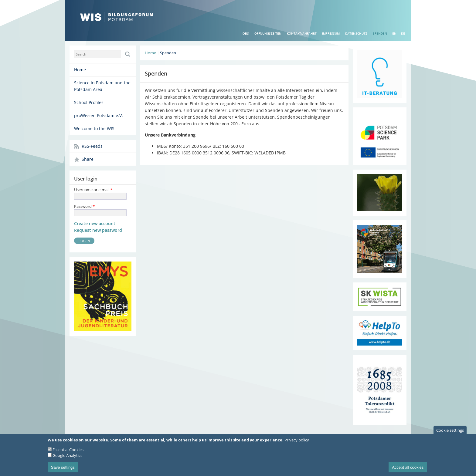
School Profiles (89, 102)
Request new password (98, 230)
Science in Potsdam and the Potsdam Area (102, 86)
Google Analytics (67, 458)
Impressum (331, 33)
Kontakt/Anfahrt (302, 33)
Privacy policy (297, 443)
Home (80, 70)
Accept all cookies (408, 470)
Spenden (380, 33)
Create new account (95, 223)
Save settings (63, 470)
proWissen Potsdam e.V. (99, 115)
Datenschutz (356, 33)
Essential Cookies (68, 453)
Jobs (245, 33)
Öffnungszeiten (268, 33)
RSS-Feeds (92, 146)
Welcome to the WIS (94, 128)
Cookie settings (450, 433)
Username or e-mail (93, 190)
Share (88, 159)
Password (84, 206)
